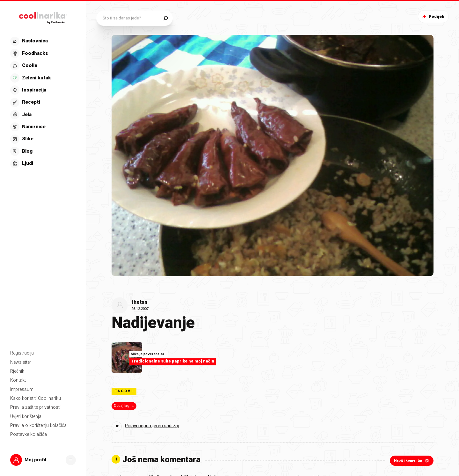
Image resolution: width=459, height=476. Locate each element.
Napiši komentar (412, 461)
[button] (43, 460)
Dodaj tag (124, 406)
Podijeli (433, 16)
